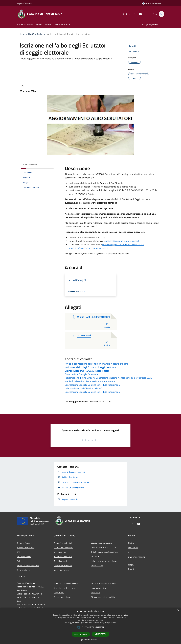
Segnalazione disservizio (64, 588)
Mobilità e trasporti (62, 570)
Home (22, 34)
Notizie (131, 543)
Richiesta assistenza (62, 597)
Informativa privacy (99, 588)
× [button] (178, 610)
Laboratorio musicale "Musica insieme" (83, 388)
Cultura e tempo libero (63, 547)
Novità (31, 34)
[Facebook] (133, 14)
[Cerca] (161, 14)
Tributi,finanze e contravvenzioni (105, 552)
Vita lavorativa (60, 552)
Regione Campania (25, 3)
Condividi (134, 46)
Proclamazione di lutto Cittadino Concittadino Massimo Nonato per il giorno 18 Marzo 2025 (108, 378)
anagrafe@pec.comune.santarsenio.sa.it (89, 248)
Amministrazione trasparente (104, 583)
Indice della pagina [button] (30, 164)
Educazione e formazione (102, 543)
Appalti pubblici (60, 561)
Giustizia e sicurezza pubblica (103, 547)
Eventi (131, 569)
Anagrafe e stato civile (63, 543)
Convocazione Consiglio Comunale (81, 374)
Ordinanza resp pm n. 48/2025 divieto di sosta (87, 371)
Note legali (96, 592)
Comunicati (133, 547)
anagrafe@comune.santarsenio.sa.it (122, 241)
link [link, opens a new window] (115, 623)
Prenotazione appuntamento (66, 583)
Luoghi (131, 564)
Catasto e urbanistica (63, 566)
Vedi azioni (135, 51)
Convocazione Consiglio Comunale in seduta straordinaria (92, 385)
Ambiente (95, 556)
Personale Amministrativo (28, 566)
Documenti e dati (24, 570)
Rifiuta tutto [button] (101, 634)
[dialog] (90, 626)
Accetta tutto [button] (81, 634)
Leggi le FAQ (59, 592)
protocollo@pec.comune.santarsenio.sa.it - (123, 244)
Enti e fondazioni (24, 557)
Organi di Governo (24, 543)
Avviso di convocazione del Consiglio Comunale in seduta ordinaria (97, 364)
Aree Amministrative (26, 547)
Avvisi (40, 34)
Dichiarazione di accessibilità (103, 597)
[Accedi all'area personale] (152, 3)
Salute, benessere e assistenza (104, 561)
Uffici (19, 552)
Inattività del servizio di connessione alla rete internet (90, 381)
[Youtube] (139, 14)
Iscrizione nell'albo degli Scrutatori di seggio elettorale (90, 367)
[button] (90, 640)
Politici (19, 561)
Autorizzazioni (97, 565)
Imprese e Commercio (63, 557)
